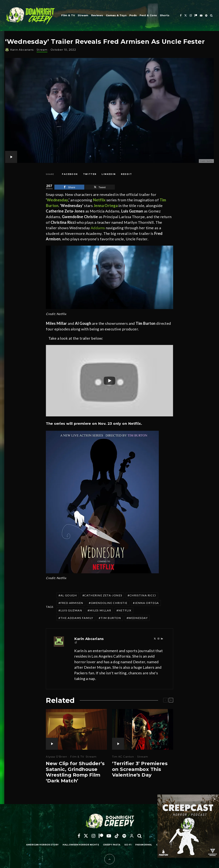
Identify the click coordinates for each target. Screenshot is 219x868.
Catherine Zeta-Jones (103, 595)
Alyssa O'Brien (56, 757)
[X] (186, 15)
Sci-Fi (128, 845)
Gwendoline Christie (109, 603)
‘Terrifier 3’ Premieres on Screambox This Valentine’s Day (140, 769)
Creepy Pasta (112, 845)
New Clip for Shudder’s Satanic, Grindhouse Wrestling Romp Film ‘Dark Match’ (75, 772)
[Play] (109, 381)
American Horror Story (42, 845)
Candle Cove (165, 845)
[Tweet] (90, 174)
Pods (133, 15)
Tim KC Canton (123, 757)
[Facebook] (181, 15)
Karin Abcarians (22, 50)
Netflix (125, 610)
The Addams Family (77, 618)
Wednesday (57, 200)
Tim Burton (111, 618)
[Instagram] (191, 15)
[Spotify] (206, 15)
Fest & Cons (148, 15)
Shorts (165, 15)
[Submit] (126, 174)
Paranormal (144, 845)
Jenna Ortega (147, 603)
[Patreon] (196, 15)
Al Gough (69, 595)
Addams (98, 228)
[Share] (70, 174)
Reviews (97, 15)
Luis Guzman (71, 610)
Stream (83, 15)
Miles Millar (100, 610)
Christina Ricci (143, 595)
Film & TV (68, 15)
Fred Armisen (72, 603)
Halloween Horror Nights (81, 845)
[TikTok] (117, 836)
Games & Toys (116, 15)
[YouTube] (201, 15)
